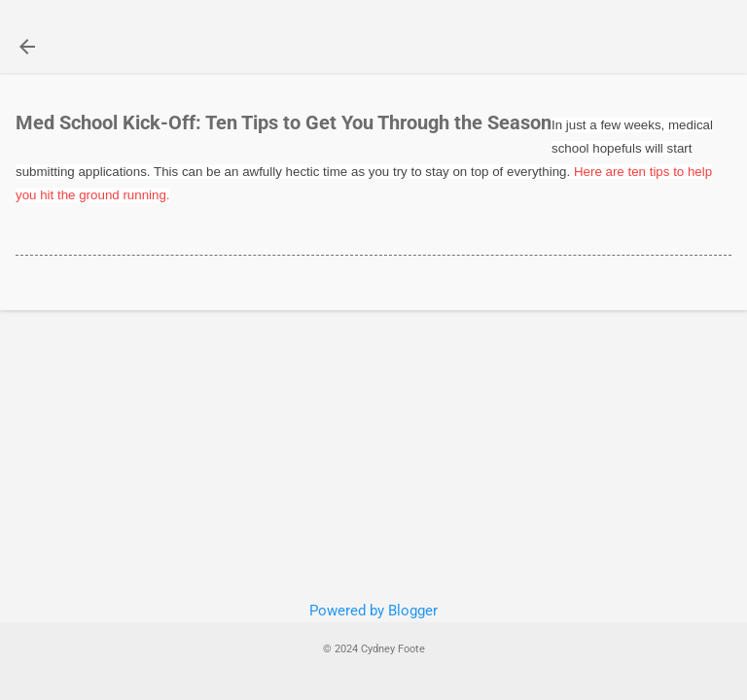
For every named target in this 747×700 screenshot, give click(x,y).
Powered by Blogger (373, 611)
